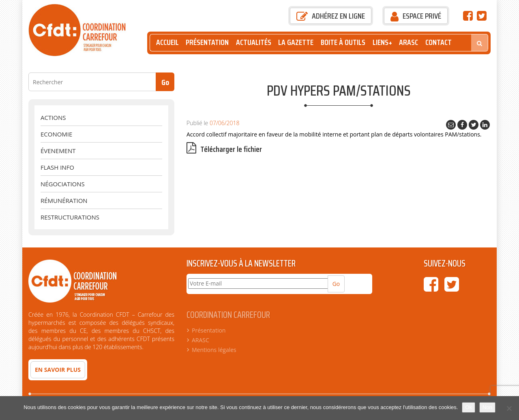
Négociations (63, 184)
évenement (58, 151)
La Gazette (296, 42)
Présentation (207, 42)
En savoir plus (58, 370)
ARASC (409, 42)
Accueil (167, 42)
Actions (53, 117)
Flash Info (57, 167)
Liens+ (382, 42)
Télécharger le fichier (224, 149)
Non (487, 407)
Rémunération (64, 200)
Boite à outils (343, 42)
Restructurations (70, 217)
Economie (56, 134)
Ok (469, 407)
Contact (439, 42)
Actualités (254, 42)
